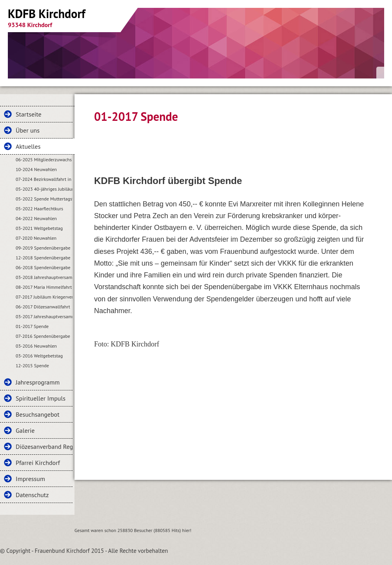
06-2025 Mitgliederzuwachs (44, 159)
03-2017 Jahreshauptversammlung (44, 316)
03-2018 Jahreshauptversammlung (44, 277)
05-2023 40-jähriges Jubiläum (44, 189)
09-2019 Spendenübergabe (43, 248)
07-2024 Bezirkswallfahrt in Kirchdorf (44, 179)
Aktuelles (28, 146)
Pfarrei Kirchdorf (38, 463)
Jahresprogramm (38, 382)
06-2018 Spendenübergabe (43, 267)
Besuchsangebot (38, 414)
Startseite (29, 114)
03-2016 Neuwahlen (36, 346)
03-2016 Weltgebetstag (39, 356)
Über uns (28, 130)
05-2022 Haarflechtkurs (39, 209)
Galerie (25, 430)
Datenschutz (32, 495)
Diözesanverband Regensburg (44, 447)
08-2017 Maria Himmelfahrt (44, 287)
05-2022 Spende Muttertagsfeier (44, 199)
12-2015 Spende (32, 365)
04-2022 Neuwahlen (36, 218)
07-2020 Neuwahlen (36, 238)
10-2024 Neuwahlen (36, 169)
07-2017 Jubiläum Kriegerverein (44, 297)
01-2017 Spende (32, 326)
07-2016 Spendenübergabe (43, 336)
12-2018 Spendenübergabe (43, 258)
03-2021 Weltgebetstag (39, 228)
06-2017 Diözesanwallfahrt (43, 307)
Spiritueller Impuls (41, 398)
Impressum (30, 479)
